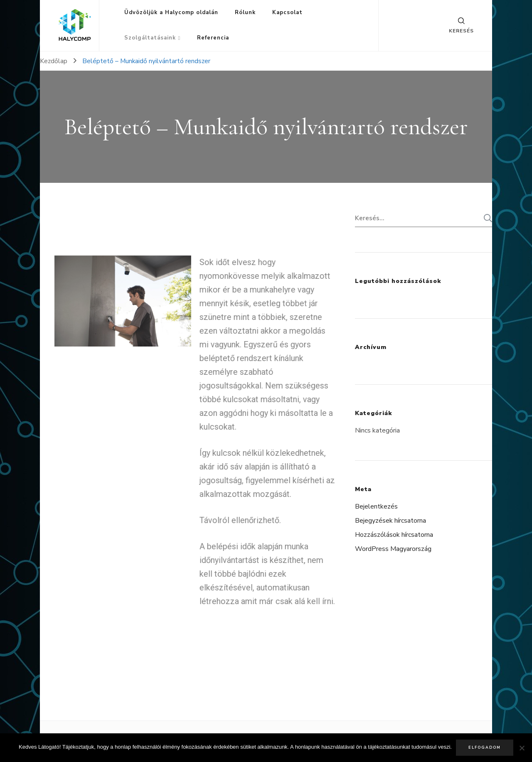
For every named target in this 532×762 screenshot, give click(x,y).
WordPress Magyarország (393, 549)
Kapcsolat (287, 12)
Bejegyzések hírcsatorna (390, 521)
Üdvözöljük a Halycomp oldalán (171, 12)
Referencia (213, 38)
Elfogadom (485, 747)
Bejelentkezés (376, 506)
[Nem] (522, 748)
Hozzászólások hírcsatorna (394, 535)
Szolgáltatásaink (150, 38)
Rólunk (245, 12)
